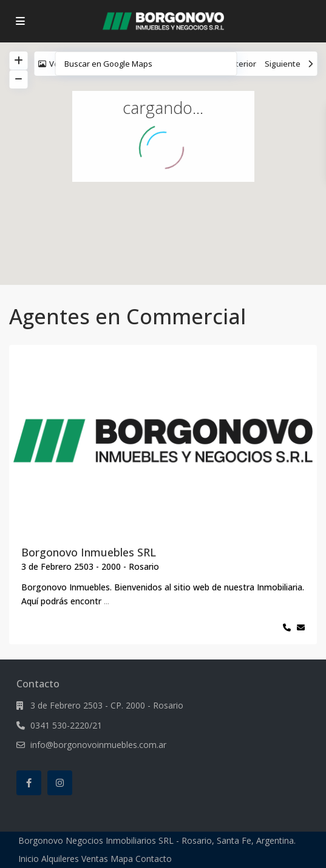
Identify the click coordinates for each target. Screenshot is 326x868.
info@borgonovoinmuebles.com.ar (98, 745)
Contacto (154, 859)
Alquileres (60, 859)
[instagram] (60, 783)
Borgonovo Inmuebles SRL (89, 552)
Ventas (95, 859)
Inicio (29, 859)
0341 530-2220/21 (66, 725)
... (107, 601)
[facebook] (29, 783)
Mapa (122, 859)
